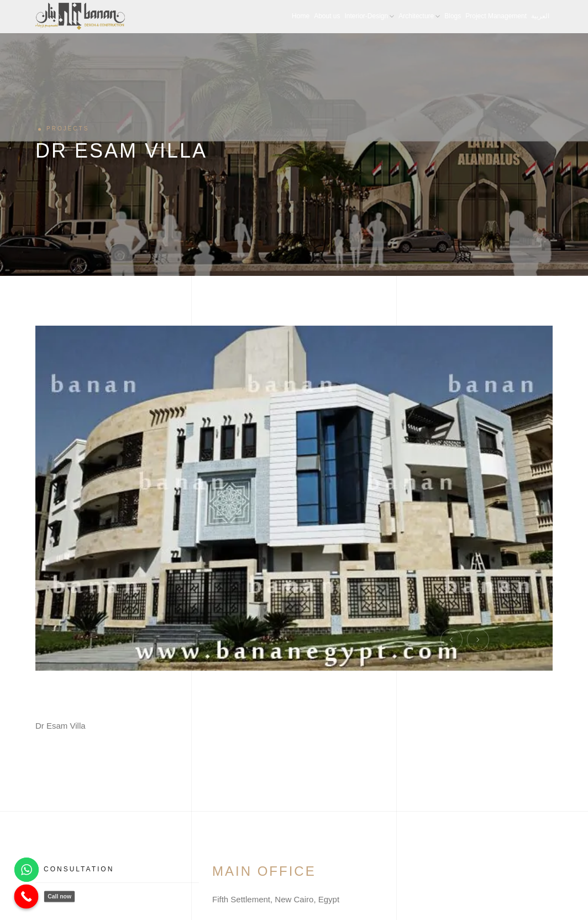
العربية (540, 16)
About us (327, 16)
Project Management (496, 16)
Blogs (453, 16)
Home (301, 16)
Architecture (419, 16)
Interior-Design (370, 16)
